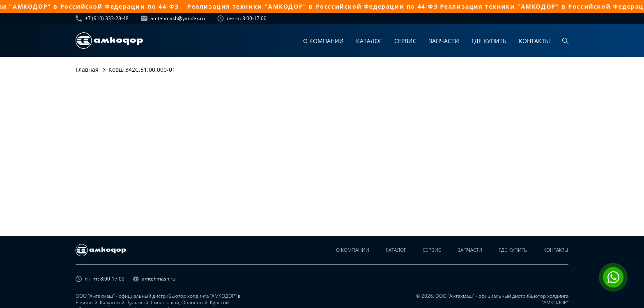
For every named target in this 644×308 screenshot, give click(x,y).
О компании (323, 41)
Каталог (369, 41)
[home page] (109, 41)
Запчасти (444, 41)
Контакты (534, 41)
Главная (87, 70)
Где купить (489, 41)
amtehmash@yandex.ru (173, 18)
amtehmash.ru (154, 279)
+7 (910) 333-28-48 (102, 18)
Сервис (405, 41)
